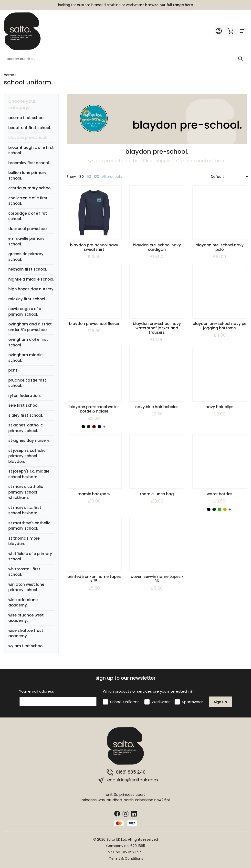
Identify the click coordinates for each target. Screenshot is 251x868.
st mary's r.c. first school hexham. (25, 510)
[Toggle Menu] (242, 31)
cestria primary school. (30, 188)
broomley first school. (29, 163)
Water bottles (220, 494)
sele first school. (24, 405)
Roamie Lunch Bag (157, 494)
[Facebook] (117, 813)
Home (9, 75)
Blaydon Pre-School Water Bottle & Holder (94, 409)
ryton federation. (24, 396)
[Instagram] (125, 813)
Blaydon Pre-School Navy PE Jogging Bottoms (220, 326)
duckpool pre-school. (28, 229)
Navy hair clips (220, 407)
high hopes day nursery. (31, 289)
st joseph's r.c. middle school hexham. (29, 474)
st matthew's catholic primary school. (29, 526)
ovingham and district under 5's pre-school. (30, 327)
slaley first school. (26, 415)
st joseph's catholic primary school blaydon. (27, 456)
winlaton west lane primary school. (26, 587)
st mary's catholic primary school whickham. (26, 492)
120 (97, 177)
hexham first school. (28, 269)
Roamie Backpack (94, 494)
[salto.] (22, 31)
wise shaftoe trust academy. (26, 633)
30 (82, 177)
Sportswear (192, 702)
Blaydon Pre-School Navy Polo (220, 247)
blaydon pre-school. (27, 137)
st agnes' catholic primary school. (26, 428)
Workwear (161, 702)
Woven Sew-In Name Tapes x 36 (157, 579)
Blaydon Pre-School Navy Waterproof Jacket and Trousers (157, 328)
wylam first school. (26, 646)
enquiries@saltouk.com (127, 780)
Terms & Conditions (126, 858)
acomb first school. (27, 118)
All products (112, 177)
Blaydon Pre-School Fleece (94, 324)
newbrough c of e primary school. (25, 312)
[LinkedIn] (134, 813)
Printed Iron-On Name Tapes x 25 (94, 579)
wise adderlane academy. (23, 603)
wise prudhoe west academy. (26, 618)
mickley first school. (27, 299)
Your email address (37, 691)
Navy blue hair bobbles (157, 407)
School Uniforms (125, 702)
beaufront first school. (30, 128)
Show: (72, 177)
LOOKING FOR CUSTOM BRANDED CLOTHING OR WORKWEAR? (125, 5)
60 (89, 177)
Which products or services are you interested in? (148, 691)
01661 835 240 (126, 772)
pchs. (13, 370)
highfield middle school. (31, 279)
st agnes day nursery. (29, 440)
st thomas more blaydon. (24, 541)
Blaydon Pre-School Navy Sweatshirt (94, 247)
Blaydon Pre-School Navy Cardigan (157, 247)
